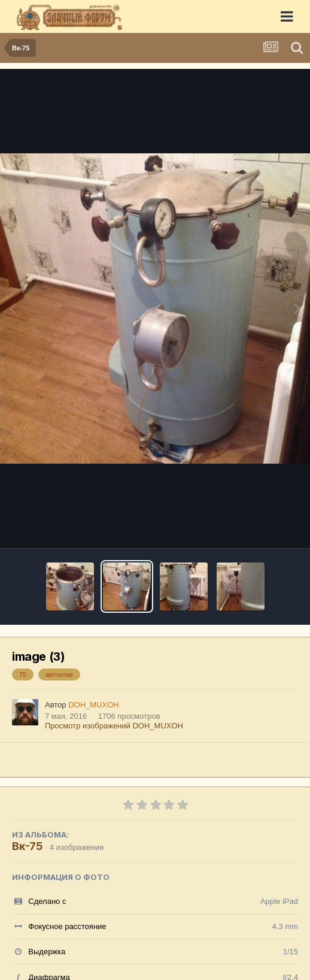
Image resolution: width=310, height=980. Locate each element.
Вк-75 (28, 846)
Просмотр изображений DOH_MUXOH (114, 726)
